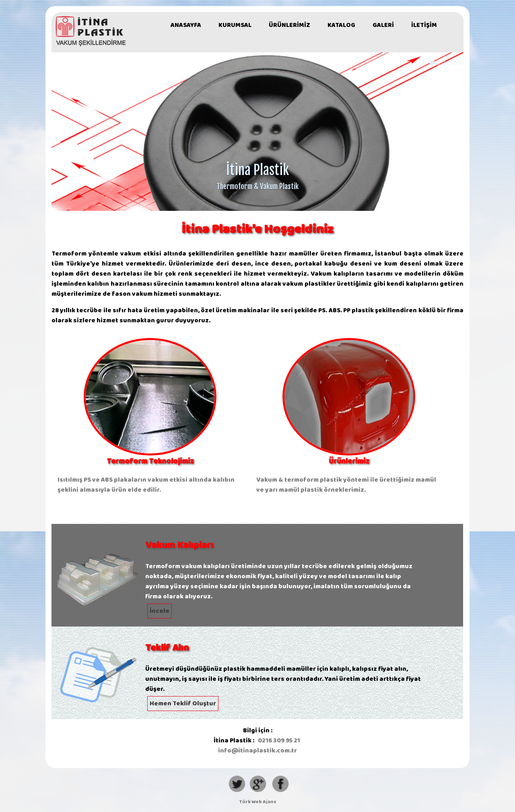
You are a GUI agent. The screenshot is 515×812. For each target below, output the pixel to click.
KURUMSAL (235, 25)
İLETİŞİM (424, 25)
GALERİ (383, 25)
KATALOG (341, 25)
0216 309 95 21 (279, 741)
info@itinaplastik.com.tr (257, 751)
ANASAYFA (186, 25)
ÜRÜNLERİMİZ (289, 25)
